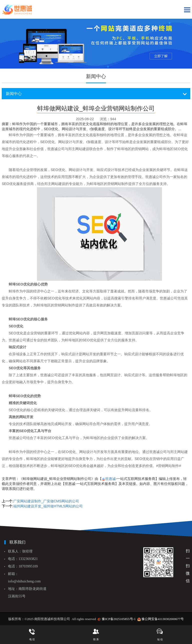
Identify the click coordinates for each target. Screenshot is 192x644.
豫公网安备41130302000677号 (163, 619)
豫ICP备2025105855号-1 (119, 619)
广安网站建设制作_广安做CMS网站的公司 (46, 501)
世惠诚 (110, 479)
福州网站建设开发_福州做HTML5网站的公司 (48, 506)
